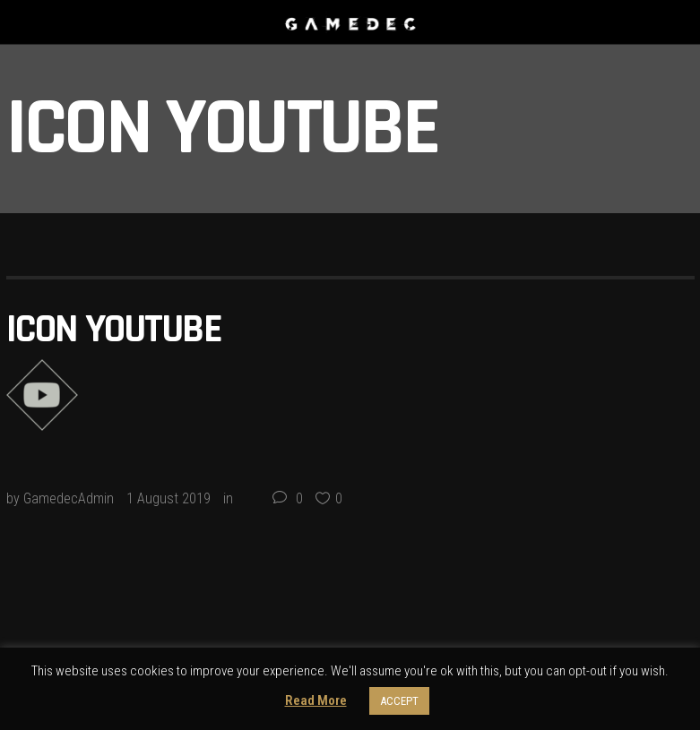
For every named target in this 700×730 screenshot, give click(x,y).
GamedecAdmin (69, 498)
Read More (316, 700)
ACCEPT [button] (399, 701)
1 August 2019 (169, 498)
